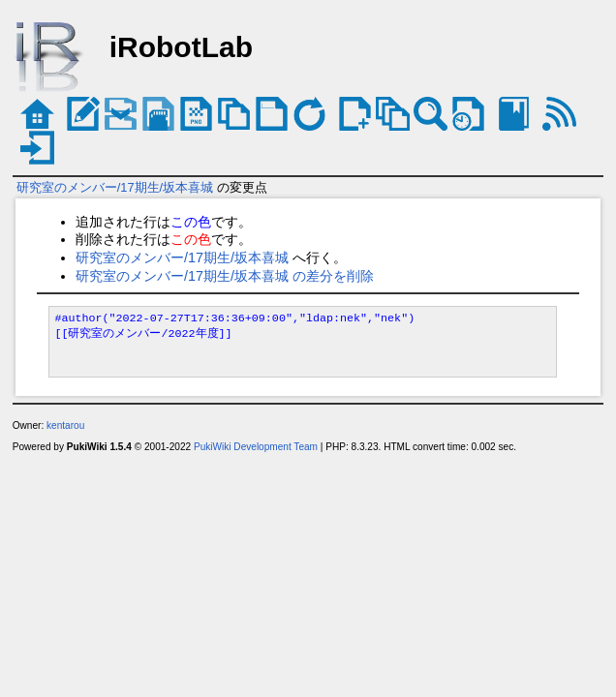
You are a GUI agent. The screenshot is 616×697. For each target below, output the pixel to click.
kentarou (65, 425)
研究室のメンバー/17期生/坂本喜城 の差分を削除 (225, 276)
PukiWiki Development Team (256, 447)
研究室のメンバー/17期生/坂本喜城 (115, 187)
